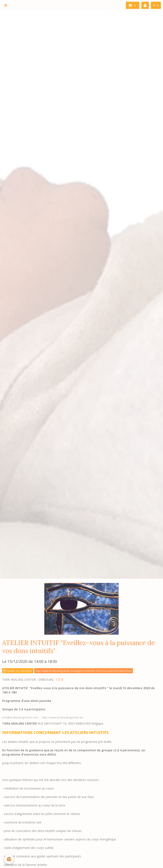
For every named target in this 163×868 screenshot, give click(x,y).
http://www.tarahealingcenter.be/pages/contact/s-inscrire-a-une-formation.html (84, 671)
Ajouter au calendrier (18, 671)
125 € (59, 680)
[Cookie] (9, 859)
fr (154, 5)
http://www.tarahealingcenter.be (63, 717)
